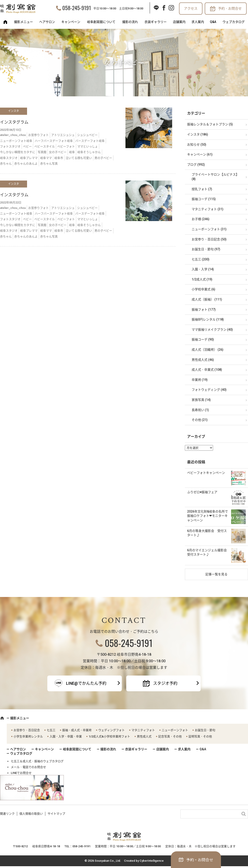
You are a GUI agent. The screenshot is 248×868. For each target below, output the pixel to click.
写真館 (42, 152)
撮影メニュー (23, 22)
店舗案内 (179, 22)
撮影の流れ (130, 22)
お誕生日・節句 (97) (206, 249)
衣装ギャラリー (156, 22)
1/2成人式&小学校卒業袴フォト (109, 736)
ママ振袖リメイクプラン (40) (212, 330)
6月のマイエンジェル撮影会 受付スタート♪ (209, 552)
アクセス (191, 9)
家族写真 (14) (201, 400)
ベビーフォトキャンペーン (206, 473)
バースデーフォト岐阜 (90, 141)
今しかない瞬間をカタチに (18, 152)
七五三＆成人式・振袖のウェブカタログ (37, 761)
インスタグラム (14, 122)
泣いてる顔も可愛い (79, 158)
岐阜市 (59, 158)
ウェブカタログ (234, 22)
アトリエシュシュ (63, 135)
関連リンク (7, 814)
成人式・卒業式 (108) (207, 370)
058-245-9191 (77, 8)
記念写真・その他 (170, 736)
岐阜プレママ (29, 158)
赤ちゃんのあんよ (26, 164)
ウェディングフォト (111, 730)
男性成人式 (144, 736)
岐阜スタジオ (9, 158)
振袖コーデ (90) (203, 339)
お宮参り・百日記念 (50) (209, 239)
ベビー (27, 146)
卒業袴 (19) (200, 380)
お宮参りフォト (38, 135)
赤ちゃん (6, 164)
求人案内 (198, 22)
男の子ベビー (103, 158)
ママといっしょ (88, 146)
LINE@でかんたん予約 (86, 683)
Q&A (213, 22)
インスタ (14, 111)
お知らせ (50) (197, 145)
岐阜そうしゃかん (89, 152)
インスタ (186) (198, 134)
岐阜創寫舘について (101, 22)
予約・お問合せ (230, 9)
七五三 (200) (201, 259)
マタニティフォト (143, 730)
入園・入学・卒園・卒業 (66, 736)
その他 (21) (200, 420)
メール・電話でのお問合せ (28, 767)
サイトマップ (56, 814)
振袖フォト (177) (204, 310)
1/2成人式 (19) (202, 279)
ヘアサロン (47, 22)
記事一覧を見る (216, 574)
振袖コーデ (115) (204, 199)
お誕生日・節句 (205, 730)
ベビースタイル (45, 146)
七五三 (51, 730)
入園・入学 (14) (203, 269)
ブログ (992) (196, 165)
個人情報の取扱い (31, 814)
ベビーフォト (66, 146)
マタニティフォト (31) (208, 209)
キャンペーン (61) (200, 154)
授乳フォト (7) (202, 189)
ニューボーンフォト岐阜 (16, 141)
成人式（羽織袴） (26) (208, 350)
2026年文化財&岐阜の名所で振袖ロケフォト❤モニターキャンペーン (208, 516)
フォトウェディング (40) (209, 390)
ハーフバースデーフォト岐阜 (54, 141)
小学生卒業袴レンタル (28, 736)
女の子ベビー (58, 152)
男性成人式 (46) (203, 360)
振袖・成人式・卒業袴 (77, 730)
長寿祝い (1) (200, 410)
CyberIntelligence (152, 861)
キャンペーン (71, 22)
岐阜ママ (46, 158)
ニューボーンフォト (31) (209, 229)
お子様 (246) (201, 219)
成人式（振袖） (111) (207, 299)
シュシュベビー (87, 135)
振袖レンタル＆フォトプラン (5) (210, 124)
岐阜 (72, 152)
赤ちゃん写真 (49, 164)
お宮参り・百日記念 (27, 730)
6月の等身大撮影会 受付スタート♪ (207, 533)
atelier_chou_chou (13, 135)
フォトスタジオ (10, 146)
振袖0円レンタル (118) (208, 319)
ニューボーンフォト (175, 730)
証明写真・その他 (200, 736)
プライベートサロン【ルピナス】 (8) (215, 177)
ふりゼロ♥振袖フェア (202, 492)
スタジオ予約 (165, 683)
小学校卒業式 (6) (203, 289)
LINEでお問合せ (21, 773)
